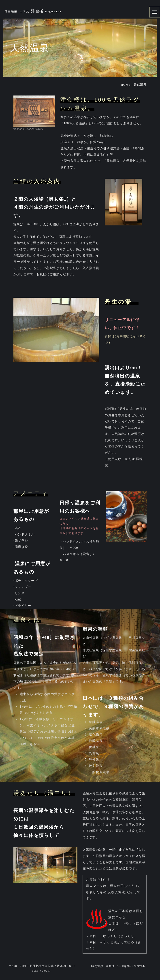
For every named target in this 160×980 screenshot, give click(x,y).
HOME (126, 85)
